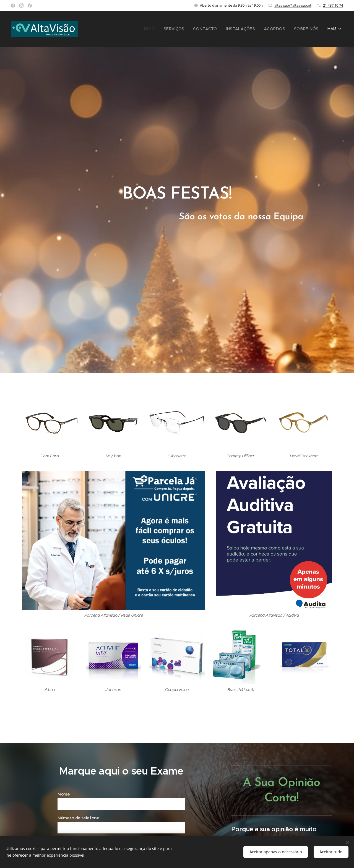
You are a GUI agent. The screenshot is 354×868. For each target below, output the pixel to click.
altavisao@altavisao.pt (293, 5)
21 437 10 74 (333, 5)
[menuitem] (135, 29)
